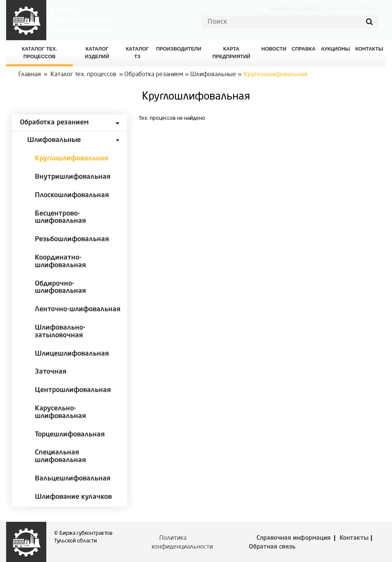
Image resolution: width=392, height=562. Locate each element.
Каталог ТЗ (137, 53)
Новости (274, 49)
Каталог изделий (97, 53)
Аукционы (335, 49)
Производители (179, 49)
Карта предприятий (231, 53)
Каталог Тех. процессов (39, 53)
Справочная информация (294, 538)
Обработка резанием (154, 75)
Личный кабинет (294, 9)
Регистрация (362, 8)
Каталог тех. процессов (83, 75)
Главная (30, 75)
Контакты (354, 538)
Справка (304, 49)
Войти (334, 8)
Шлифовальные (213, 75)
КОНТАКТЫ (369, 49)
